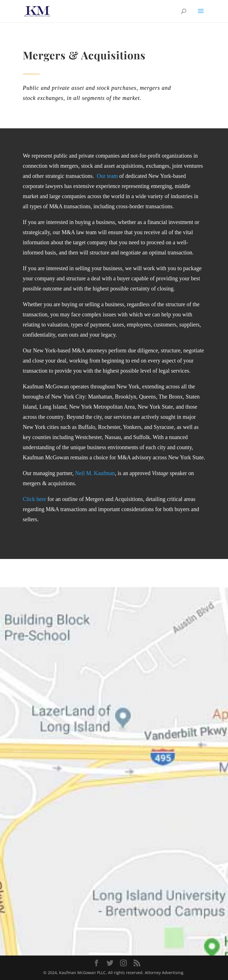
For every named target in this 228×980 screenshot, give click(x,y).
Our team (107, 176)
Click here (34, 499)
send (178, 826)
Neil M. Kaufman (95, 473)
